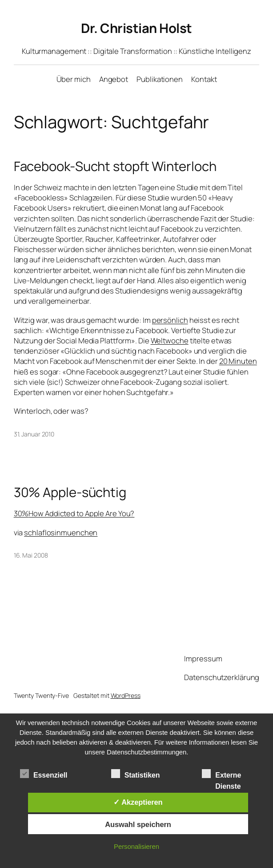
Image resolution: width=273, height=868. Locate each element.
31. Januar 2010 (34, 434)
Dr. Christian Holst (136, 28)
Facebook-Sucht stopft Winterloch (115, 166)
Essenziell (44, 774)
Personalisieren (136, 846)
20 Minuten (238, 361)
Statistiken (136, 774)
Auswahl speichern (138, 824)
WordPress (126, 695)
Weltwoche (170, 340)
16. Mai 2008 (31, 555)
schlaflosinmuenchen (61, 532)
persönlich (170, 320)
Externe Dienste (221, 775)
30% (74, 513)
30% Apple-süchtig (70, 492)
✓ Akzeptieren (138, 802)
